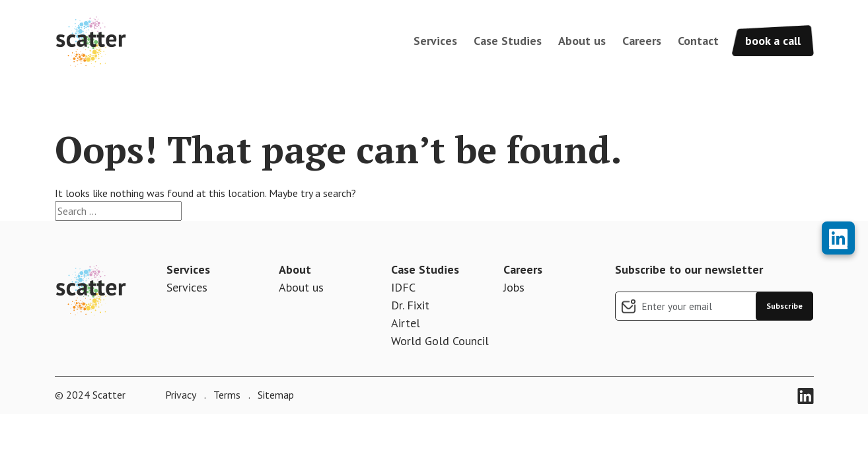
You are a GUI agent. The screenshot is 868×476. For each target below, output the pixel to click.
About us (582, 41)
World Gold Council (440, 341)
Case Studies (508, 41)
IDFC (403, 287)
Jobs (514, 287)
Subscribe (784, 306)
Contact (698, 41)
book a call (773, 41)
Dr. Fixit (410, 305)
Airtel (406, 323)
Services (435, 41)
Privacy (181, 395)
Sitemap (274, 395)
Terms (226, 395)
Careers (642, 41)
